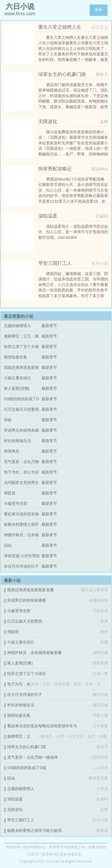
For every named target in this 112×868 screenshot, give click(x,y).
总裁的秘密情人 (17, 326)
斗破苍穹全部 (16, 503)
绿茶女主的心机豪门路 (27, 747)
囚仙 (8, 545)
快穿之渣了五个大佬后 (27, 674)
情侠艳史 (12, 451)
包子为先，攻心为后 (21, 472)
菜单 (99, 10)
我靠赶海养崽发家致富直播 (30, 590)
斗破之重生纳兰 (17, 378)
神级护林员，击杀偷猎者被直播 (34, 653)
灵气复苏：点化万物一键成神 (32, 757)
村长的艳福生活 (17, 441)
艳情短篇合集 (16, 357)
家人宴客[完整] (17, 388)
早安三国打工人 (21, 820)
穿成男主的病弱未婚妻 (27, 600)
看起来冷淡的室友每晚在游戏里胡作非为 (42, 726)
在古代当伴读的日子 (21, 566)
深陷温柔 (15, 799)
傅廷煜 (10, 493)
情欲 (8, 420)
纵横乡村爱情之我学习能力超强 (34, 830)
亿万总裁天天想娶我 (21, 409)
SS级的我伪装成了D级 (27, 768)
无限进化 (15, 810)
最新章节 (49, 326)
